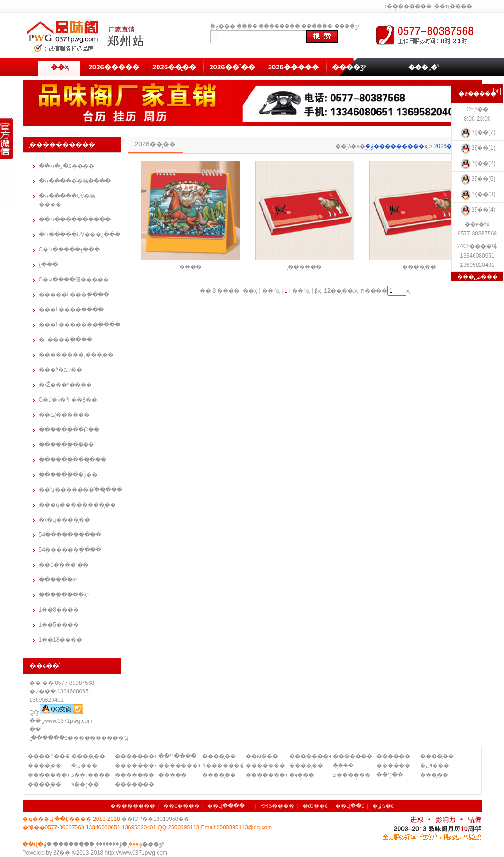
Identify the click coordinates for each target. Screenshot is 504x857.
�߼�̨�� (190, 267)
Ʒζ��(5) (478, 179)
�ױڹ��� (435, 766)
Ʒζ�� (62, 853)
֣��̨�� (247, 26)
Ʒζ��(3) (478, 194)
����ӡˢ (347, 26)
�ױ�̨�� (302, 775)
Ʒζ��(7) (478, 132)
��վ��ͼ (350, 806)
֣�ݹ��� (223, 26)
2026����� (114, 67)
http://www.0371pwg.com (136, 853)
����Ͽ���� (48, 756)
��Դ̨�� (390, 775)
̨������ (317, 26)
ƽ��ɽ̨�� (85, 784)
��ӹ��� (262, 756)
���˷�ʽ (423, 67)
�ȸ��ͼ (315, 806)
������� (353, 756)
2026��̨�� (174, 67)
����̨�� (419, 267)
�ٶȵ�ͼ (383, 806)
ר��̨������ (408, 6)
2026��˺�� (232, 67)
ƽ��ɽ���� (91, 775)
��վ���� (226, 806)
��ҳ (60, 67)
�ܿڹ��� (84, 766)
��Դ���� (177, 756)
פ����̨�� (352, 775)
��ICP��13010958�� (155, 819)
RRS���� (277, 806)
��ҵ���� (453, 6)
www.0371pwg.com (68, 721)
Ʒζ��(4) (478, 210)
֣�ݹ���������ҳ (396, 146)
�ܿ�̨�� (343, 766)
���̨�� (173, 775)
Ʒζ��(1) (478, 148)
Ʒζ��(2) (478, 163)
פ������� (223, 766)
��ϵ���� (181, 806)
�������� (279, 26)
